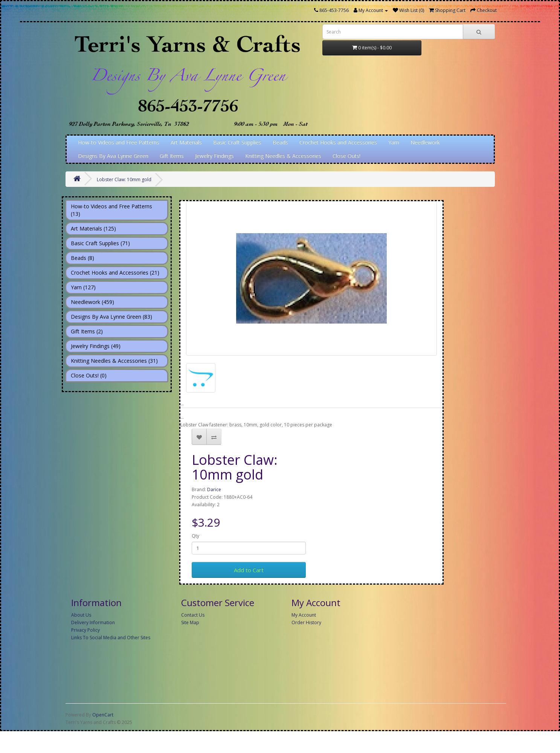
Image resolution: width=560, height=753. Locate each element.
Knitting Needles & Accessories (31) (114, 361)
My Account (304, 615)
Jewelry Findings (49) (96, 346)
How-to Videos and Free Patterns (119, 142)
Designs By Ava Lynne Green (113, 156)
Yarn (394, 142)
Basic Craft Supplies (237, 142)
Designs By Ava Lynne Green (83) (111, 317)
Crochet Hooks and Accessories (338, 142)
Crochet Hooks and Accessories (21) (115, 273)
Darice (214, 490)
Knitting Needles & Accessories (283, 156)
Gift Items (172, 156)
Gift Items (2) (87, 331)
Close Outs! (346, 156)
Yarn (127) (83, 287)
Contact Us (193, 615)
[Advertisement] (286, 698)
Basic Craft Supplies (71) (100, 243)
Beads (280, 142)
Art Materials (186, 142)
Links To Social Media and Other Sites (111, 638)
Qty (195, 536)
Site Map (190, 622)
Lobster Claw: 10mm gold (124, 179)
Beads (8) (82, 258)
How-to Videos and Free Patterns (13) (111, 210)
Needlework (425, 142)
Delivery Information (93, 622)
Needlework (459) (92, 302)
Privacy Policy (85, 630)
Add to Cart (249, 570)
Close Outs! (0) (89, 375)
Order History (306, 622)
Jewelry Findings (214, 156)
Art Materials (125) (93, 228)
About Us (81, 615)
